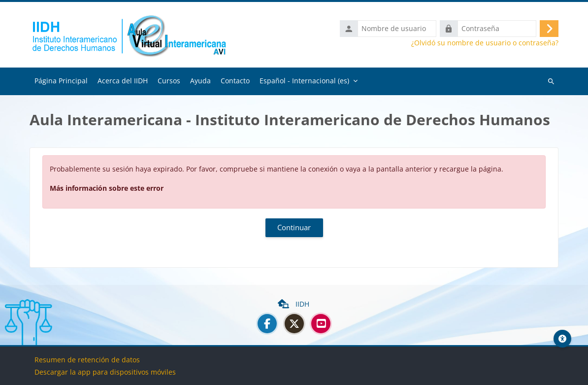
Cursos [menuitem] (169, 81)
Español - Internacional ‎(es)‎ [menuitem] (304, 81)
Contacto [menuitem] (235, 81)
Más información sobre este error (107, 189)
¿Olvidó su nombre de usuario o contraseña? (485, 43)
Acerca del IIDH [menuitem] (123, 81)
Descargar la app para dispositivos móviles (105, 372)
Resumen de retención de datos (87, 360)
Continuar (294, 228)
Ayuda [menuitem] (200, 81)
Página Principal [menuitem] (61, 81)
